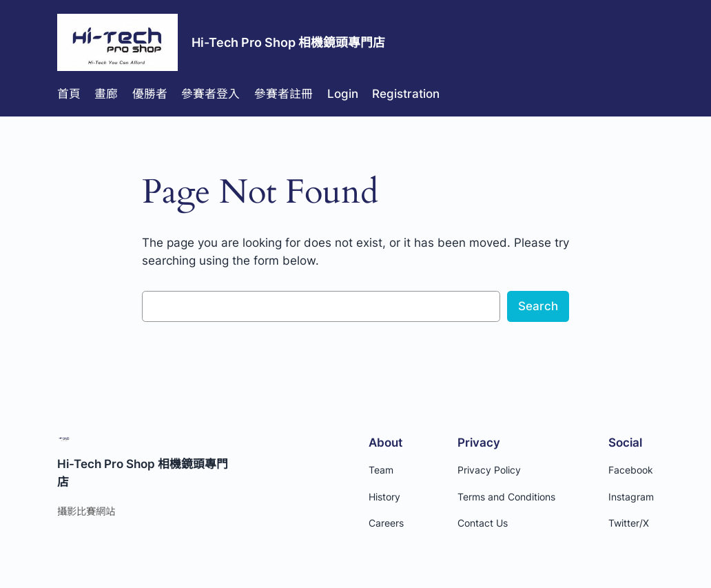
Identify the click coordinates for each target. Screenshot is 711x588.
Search (538, 306)
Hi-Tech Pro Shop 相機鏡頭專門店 (288, 42)
